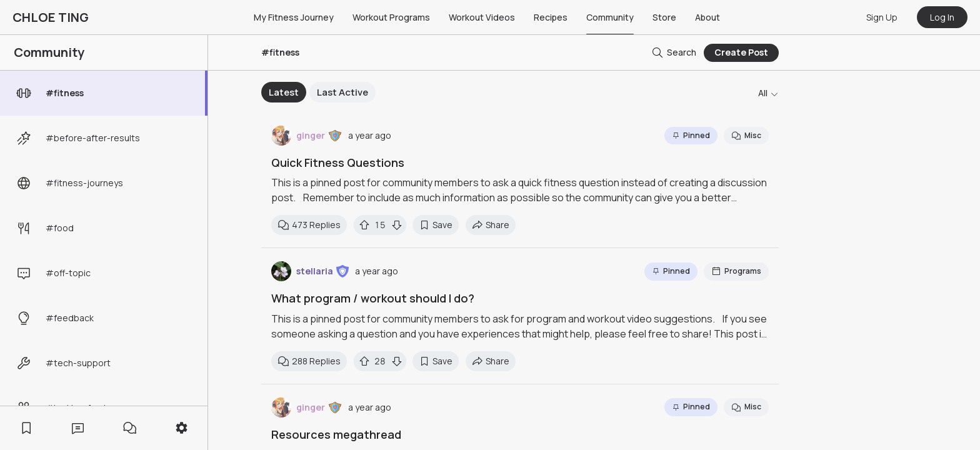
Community (610, 17)
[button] (335, 136)
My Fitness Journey (294, 17)
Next (621, 92)
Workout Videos (482, 17)
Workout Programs (391, 17)
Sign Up (882, 17)
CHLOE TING (51, 17)
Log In (942, 17)
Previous (252, 92)
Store (664, 17)
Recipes (551, 17)
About (707, 17)
